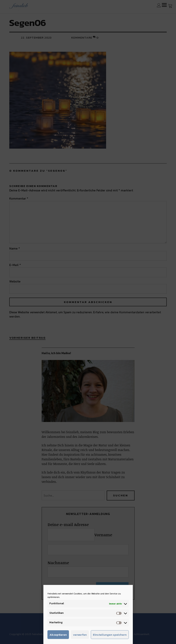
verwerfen (80, 635)
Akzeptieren (58, 635)
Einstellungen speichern (110, 635)
